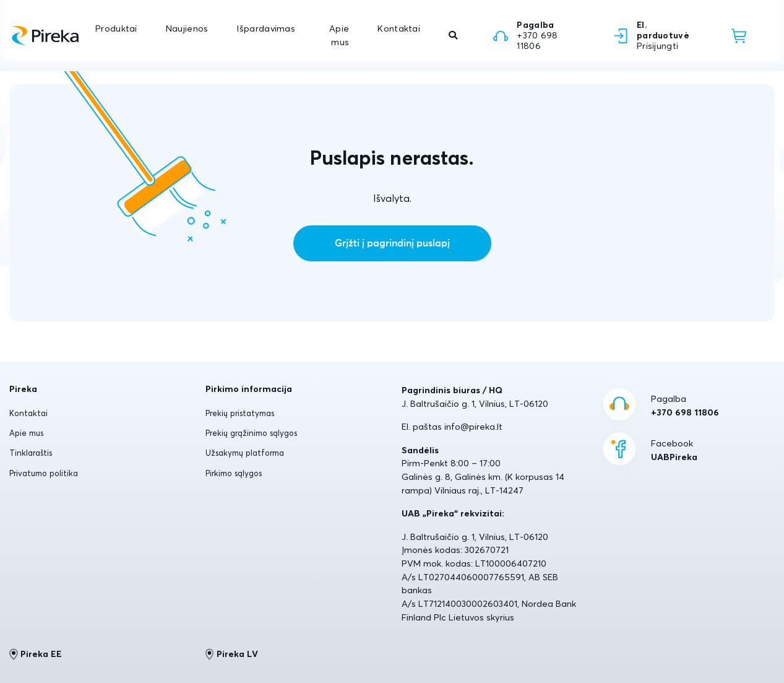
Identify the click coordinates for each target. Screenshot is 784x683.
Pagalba (685, 406)
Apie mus (339, 35)
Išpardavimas (265, 28)
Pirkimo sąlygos (234, 473)
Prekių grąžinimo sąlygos (251, 433)
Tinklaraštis (31, 453)
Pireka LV (232, 654)
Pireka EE (36, 654)
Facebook (674, 451)
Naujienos (187, 28)
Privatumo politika (44, 473)
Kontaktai (399, 28)
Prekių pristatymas (240, 413)
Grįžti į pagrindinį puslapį (392, 243)
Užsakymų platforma (245, 453)
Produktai (116, 28)
